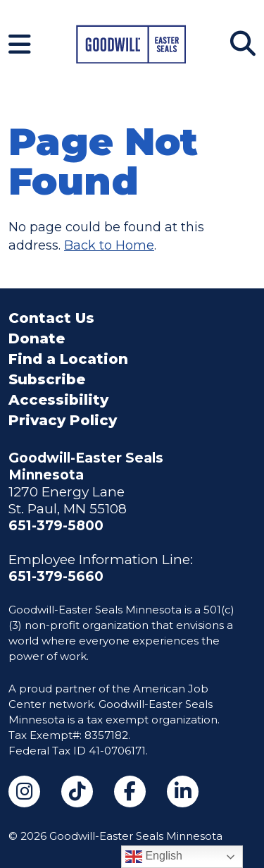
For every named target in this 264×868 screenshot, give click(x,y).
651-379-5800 (56, 526)
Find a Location (68, 359)
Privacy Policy (63, 420)
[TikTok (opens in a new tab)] (77, 791)
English (154, 857)
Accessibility (58, 400)
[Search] (243, 44)
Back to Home (109, 245)
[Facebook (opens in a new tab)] (130, 791)
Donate (37, 338)
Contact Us (51, 318)
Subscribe (47, 379)
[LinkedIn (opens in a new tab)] (183, 791)
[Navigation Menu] (20, 44)
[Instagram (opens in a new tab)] (24, 791)
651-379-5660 (56, 576)
